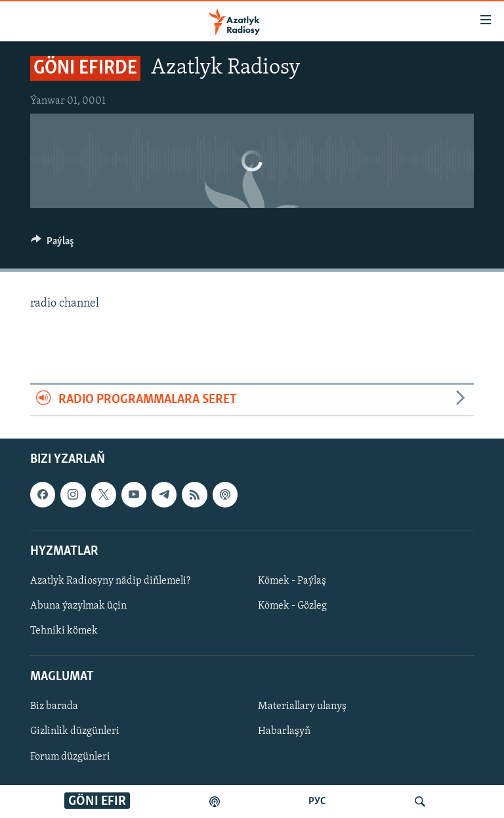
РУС (317, 802)
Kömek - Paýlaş (292, 581)
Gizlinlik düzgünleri (75, 731)
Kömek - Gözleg (292, 606)
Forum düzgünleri (70, 756)
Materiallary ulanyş (302, 706)
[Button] (52, 244)
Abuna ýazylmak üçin (78, 606)
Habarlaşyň (284, 731)
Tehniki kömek (64, 631)
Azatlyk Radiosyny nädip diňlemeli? (110, 581)
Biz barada (54, 706)
